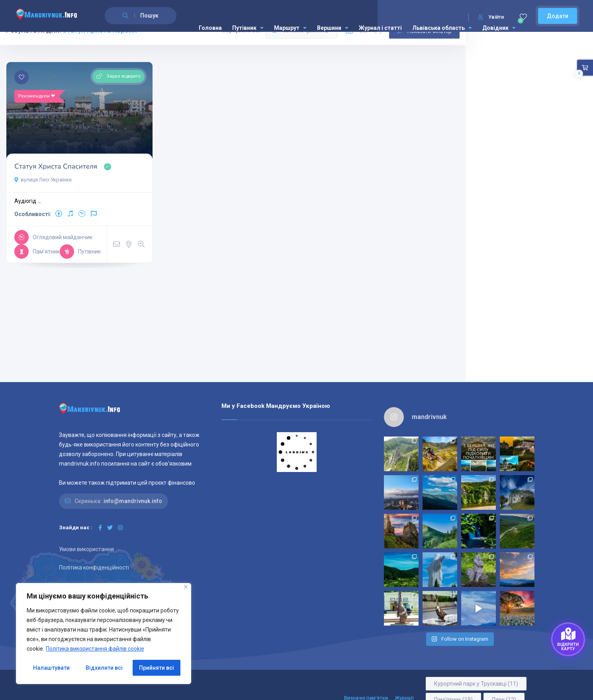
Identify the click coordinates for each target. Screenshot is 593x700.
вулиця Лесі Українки (43, 178)
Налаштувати (51, 668)
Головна (210, 28)
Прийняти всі (157, 668)
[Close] (186, 587)
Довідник (499, 28)
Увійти (491, 17)
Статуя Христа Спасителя (56, 156)
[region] (104, 634)
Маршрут (290, 28)
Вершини (333, 28)
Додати (558, 16)
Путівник (248, 28)
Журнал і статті (380, 28)
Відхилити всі (104, 668)
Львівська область (442, 28)
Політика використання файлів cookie (95, 649)
